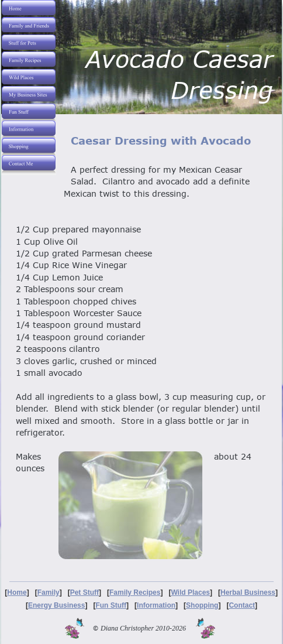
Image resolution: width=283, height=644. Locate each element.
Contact (242, 605)
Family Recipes (135, 592)
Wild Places (190, 592)
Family (49, 592)
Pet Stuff (84, 592)
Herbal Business (248, 592)
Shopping (202, 605)
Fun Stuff (111, 605)
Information (156, 605)
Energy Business (56, 605)
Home (17, 592)
